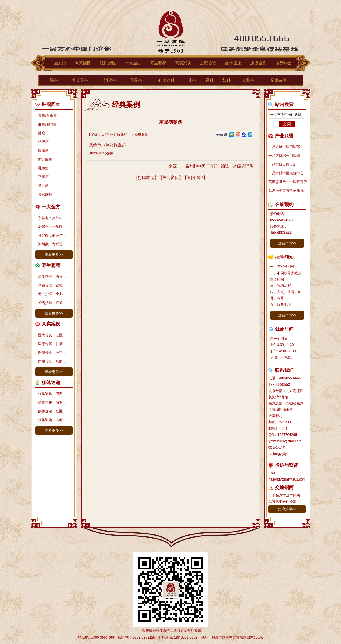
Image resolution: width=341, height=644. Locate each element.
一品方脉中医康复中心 (286, 173)
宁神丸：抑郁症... (52, 218)
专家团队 (83, 63)
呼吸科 (136, 80)
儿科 (192, 80)
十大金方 (133, 63)
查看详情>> (287, 243)
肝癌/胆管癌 (47, 124)
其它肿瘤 (45, 194)
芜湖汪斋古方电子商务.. (287, 191)
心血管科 (166, 80)
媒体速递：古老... (52, 420)
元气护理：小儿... (52, 294)
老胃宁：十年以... (52, 227)
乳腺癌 (43, 168)
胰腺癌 (43, 151)
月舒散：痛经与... (52, 235)
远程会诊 (208, 63)
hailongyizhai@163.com (287, 479)
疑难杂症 (278, 80)
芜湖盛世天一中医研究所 (288, 182)
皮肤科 (248, 80)
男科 (209, 80)
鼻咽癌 (43, 186)
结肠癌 (43, 142)
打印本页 (146, 177)
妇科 (227, 80)
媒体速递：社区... (52, 411)
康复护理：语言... (52, 277)
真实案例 (183, 63)
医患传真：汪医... (52, 335)
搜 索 (286, 124)
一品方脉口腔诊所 (282, 164)
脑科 (54, 80)
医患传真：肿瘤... (52, 344)
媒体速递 (233, 63)
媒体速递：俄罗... (52, 394)
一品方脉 (58, 63)
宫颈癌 (43, 177)
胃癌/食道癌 (47, 116)
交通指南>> (287, 509)
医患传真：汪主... (52, 353)
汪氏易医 (108, 63)
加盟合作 (258, 63)
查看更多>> (54, 255)
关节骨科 (80, 80)
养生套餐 (158, 63)
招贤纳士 (283, 63)
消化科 (110, 80)
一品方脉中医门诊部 (284, 147)
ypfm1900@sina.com (285, 441)
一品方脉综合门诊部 (284, 156)
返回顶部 (195, 177)
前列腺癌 (45, 159)
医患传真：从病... (52, 361)
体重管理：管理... (52, 285)
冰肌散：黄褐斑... (52, 244)
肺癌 (42, 133)
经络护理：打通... (52, 303)
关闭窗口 (171, 177)
